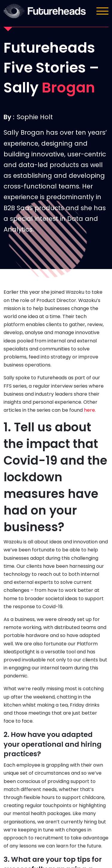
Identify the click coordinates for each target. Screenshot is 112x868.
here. (90, 410)
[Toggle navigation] (102, 11)
